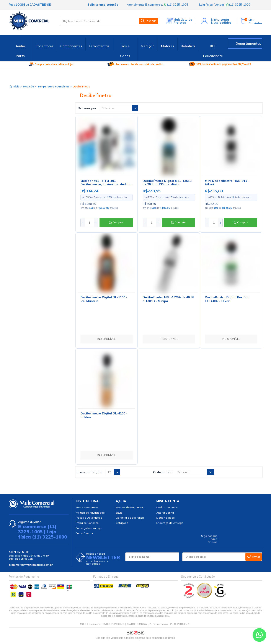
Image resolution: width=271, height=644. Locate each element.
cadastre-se (40, 5)
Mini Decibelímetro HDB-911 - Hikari (227, 183)
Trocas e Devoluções (89, 518)
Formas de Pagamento (131, 507)
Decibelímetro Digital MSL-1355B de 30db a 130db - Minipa (167, 183)
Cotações (122, 523)
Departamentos (248, 44)
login (20, 5)
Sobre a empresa (87, 507)
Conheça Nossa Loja (89, 528)
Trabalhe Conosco (87, 523)
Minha (220, 20)
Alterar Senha (165, 513)
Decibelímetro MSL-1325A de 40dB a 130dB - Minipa (168, 299)
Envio (119, 513)
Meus (221, 23)
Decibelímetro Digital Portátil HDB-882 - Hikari (227, 299)
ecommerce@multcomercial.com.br (31, 565)
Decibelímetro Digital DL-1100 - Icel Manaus (104, 299)
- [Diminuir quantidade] (83, 223)
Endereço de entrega (170, 523)
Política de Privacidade (90, 513)
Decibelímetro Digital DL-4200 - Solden (104, 415)
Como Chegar (84, 533)
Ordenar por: (87, 108)
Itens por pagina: (90, 472)
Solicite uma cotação (103, 5)
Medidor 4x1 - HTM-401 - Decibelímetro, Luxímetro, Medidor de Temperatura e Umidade (106, 184)
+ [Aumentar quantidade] (96, 223)
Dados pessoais (167, 507)
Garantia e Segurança (130, 518)
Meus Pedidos (166, 518)
